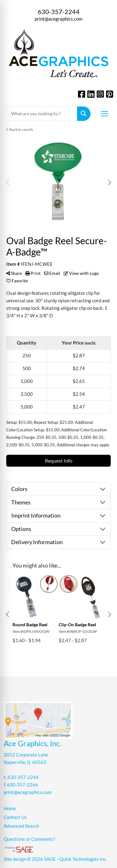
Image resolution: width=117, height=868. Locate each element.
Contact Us (15, 817)
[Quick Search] (40, 114)
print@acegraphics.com (58, 19)
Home (10, 808)
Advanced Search (21, 826)
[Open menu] (105, 114)
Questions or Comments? (29, 839)
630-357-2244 (59, 12)
